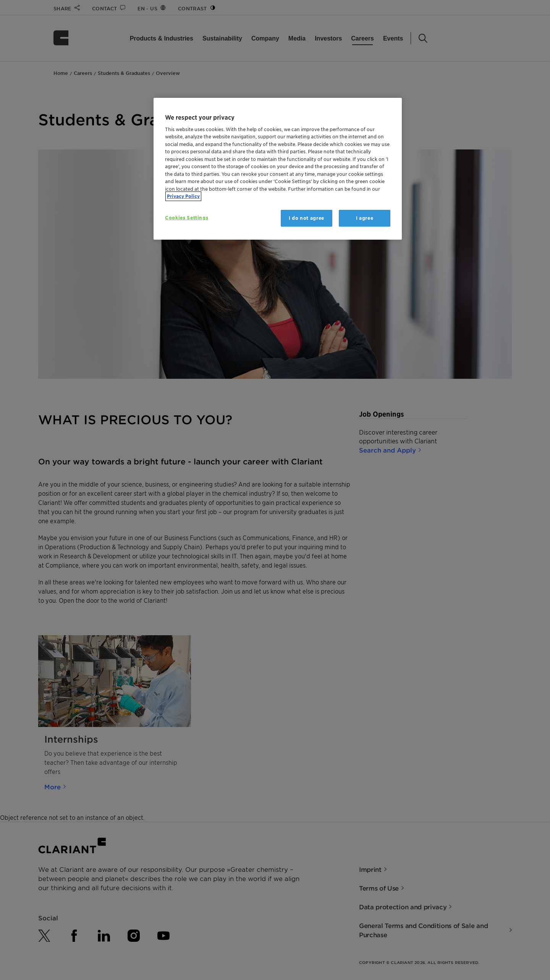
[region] (278, 169)
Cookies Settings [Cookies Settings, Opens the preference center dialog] (187, 218)
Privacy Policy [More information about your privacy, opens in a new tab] (183, 196)
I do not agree (307, 218)
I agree (365, 218)
